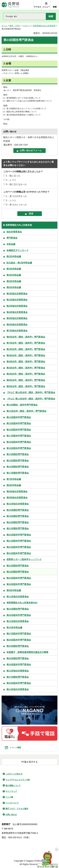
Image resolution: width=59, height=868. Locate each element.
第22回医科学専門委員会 (19, 547)
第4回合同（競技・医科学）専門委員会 (26, 362)
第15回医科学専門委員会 (19, 423)
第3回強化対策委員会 (17, 294)
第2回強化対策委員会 (17, 306)
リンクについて (12, 803)
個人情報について (13, 786)
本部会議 (11, 244)
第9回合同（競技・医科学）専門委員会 (26, 386)
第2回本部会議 (14, 256)
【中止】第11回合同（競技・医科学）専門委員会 (31, 399)
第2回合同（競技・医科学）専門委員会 (26, 374)
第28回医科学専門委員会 (19, 640)
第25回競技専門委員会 (18, 646)
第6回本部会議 (14, 287)
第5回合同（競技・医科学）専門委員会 (26, 355)
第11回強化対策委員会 (18, 597)
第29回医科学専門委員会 (19, 665)
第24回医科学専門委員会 (19, 578)
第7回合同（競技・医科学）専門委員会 (26, 343)
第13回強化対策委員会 (18, 671)
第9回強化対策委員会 (17, 498)
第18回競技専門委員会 (18, 510)
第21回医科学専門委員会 (19, 541)
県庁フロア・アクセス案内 (17, 809)
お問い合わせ (11, 815)
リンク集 (9, 797)
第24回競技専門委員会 (18, 609)
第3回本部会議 (14, 269)
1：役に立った (13, 176)
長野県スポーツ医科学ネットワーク (24, 559)
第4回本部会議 (14, 275)
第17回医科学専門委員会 (19, 436)
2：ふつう (11, 180)
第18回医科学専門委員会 (19, 442)
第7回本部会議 (14, 479)
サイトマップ (11, 791)
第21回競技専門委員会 (18, 528)
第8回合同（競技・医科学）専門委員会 (26, 380)
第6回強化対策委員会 (17, 325)
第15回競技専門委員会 (18, 461)
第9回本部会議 (14, 590)
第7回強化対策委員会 (17, 331)
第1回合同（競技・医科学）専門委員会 (26, 349)
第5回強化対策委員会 (17, 318)
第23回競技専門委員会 (18, 572)
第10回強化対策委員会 (18, 504)
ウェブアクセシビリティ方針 (18, 780)
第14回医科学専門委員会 (19, 417)
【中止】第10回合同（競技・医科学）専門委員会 (31, 392)
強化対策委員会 (14, 232)
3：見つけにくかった (17, 205)
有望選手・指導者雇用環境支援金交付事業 (27, 652)
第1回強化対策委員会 (17, 300)
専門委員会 (12, 238)
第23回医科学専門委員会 (19, 553)
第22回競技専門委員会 (18, 566)
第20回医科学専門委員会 (19, 535)
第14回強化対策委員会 (18, 689)
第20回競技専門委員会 (18, 522)
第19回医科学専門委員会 (19, 448)
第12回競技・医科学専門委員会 (22, 405)
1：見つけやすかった (17, 196)
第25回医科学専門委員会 (19, 584)
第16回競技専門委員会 (18, 467)
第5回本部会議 (14, 281)
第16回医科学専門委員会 (19, 430)
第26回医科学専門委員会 (19, 615)
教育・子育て (15, 26)
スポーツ (27, 26)
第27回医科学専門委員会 (19, 634)
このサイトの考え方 (14, 774)
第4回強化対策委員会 (17, 312)
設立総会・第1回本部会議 (19, 263)
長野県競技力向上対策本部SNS (22, 603)
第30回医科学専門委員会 (19, 683)
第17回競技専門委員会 (18, 473)
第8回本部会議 (14, 485)
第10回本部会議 (14, 627)
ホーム (4, 26)
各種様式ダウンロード (17, 250)
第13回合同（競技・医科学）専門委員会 (26, 411)
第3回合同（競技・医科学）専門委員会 (26, 368)
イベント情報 (15, 748)
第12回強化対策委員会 (18, 621)
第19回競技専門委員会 (18, 516)
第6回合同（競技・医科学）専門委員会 (26, 337)
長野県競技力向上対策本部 (44, 26)
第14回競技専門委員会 (18, 454)
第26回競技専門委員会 (18, 658)
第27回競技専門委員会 (18, 677)
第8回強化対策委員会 (17, 491)
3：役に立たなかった (17, 184)
